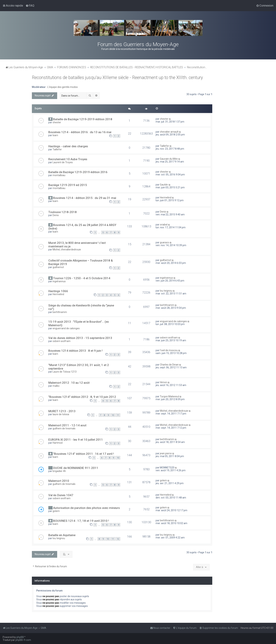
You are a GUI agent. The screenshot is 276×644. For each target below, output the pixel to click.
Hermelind (166, 198)
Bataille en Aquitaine (62, 535)
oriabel (164, 225)
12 (118, 539)
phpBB (20, 637)
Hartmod (58, 443)
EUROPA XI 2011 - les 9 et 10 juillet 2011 (76, 440)
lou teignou (166, 291)
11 (118, 415)
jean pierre (166, 453)
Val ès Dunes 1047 (61, 495)
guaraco (164, 242)
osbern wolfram (62, 341)
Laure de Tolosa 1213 (65, 372)
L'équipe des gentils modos (63, 87)
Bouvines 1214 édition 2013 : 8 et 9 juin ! (75, 351)
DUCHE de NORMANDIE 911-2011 (76, 468)
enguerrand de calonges (66, 328)
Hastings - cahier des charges (68, 146)
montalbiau (59, 175)
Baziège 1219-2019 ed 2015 (68, 185)
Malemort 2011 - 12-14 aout (67, 425)
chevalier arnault (169, 132)
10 (113, 415)
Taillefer (57, 149)
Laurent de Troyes (63, 162)
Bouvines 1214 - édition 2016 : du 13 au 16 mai (80, 132)
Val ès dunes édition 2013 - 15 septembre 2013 (80, 338)
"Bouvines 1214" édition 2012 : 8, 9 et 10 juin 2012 (82, 397)
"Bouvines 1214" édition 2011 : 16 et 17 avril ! (83, 454)
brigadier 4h (59, 471)
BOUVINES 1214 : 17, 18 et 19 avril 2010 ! (81, 521)
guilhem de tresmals (64, 428)
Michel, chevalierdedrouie (67, 250)
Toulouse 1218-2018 (62, 212)
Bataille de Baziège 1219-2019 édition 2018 (83, 119)
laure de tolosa (61, 414)
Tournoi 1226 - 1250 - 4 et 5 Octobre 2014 (82, 278)
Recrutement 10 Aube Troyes (68, 159)
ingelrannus (59, 281)
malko (56, 386)
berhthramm (60, 312)
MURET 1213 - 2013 (62, 411)
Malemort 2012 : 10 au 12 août (69, 383)
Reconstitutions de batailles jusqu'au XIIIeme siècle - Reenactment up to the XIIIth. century (117, 78)
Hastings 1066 (58, 291)
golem (163, 480)
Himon (163, 382)
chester (57, 122)
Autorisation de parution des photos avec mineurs (86, 508)
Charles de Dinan (169, 365)
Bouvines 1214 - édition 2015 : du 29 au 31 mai (85, 198)
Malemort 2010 (59, 481)
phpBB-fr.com (23, 640)
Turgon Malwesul (169, 396)
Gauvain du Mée (169, 159)
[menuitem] (30, 5)
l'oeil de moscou (169, 350)
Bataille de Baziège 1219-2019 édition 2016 (78, 172)
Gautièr (164, 185)
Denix (56, 215)
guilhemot (58, 267)
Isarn (55, 135)
